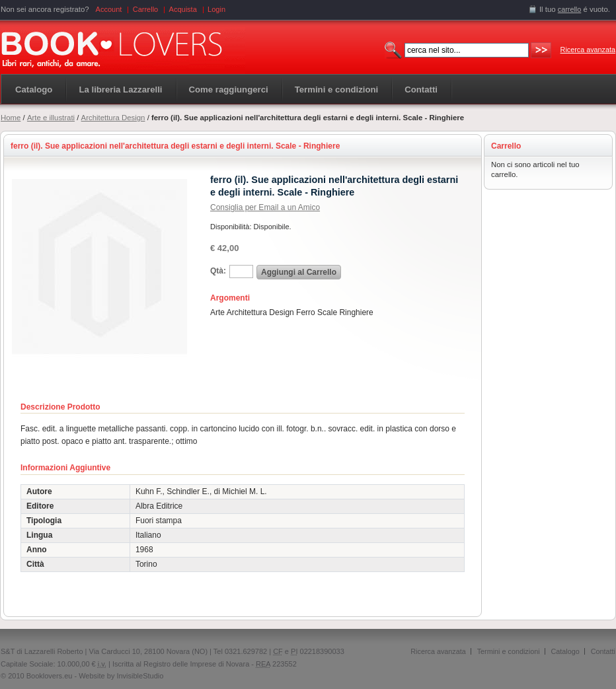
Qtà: (218, 271)
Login (216, 9)
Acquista (183, 9)
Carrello (146, 9)
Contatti (603, 651)
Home (11, 118)
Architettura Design (113, 118)
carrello (570, 9)
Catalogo (34, 90)
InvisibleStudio (140, 676)
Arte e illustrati (51, 118)
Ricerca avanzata (588, 50)
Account (109, 9)
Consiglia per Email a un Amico (265, 207)
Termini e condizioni (509, 651)
